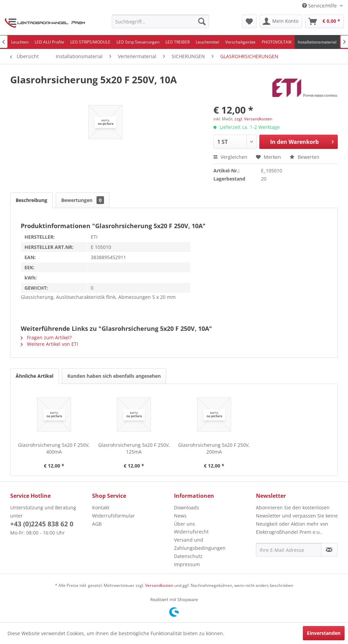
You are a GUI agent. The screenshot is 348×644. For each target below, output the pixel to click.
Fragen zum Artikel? (46, 337)
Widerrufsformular (114, 516)
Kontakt (101, 507)
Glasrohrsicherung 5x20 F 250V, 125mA (134, 448)
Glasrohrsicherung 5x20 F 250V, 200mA (214, 448)
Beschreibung (31, 200)
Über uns (185, 524)
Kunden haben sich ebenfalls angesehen (114, 376)
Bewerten (304, 157)
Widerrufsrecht (191, 532)
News (180, 516)
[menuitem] (161, 21)
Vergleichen (230, 157)
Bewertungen (83, 200)
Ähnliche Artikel (34, 376)
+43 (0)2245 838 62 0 (42, 524)
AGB (97, 524)
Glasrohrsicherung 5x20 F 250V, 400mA (54, 448)
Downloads (187, 507)
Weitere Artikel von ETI (49, 344)
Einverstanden (324, 633)
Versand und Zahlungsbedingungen (200, 544)
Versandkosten (159, 585)
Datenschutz (188, 556)
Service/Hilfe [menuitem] (320, 6)
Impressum (187, 564)
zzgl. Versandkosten (253, 119)
